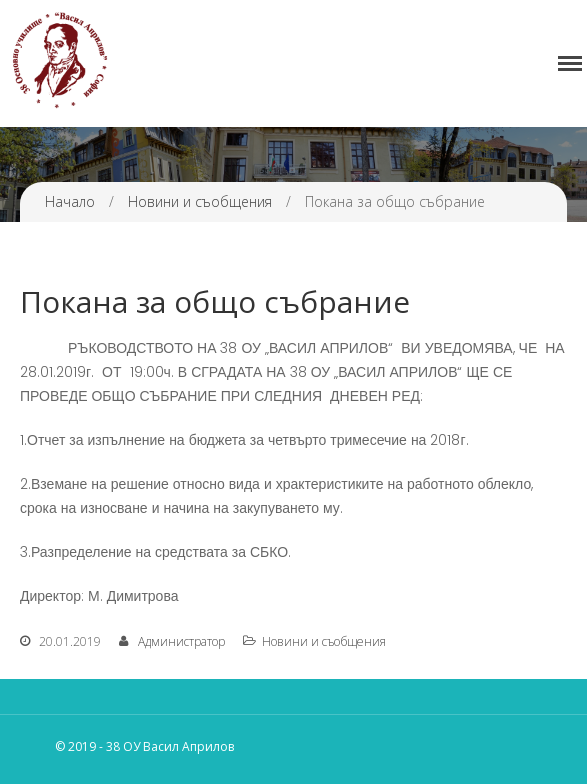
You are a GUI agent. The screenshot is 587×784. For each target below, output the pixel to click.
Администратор (181, 641)
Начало (70, 201)
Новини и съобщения (200, 201)
